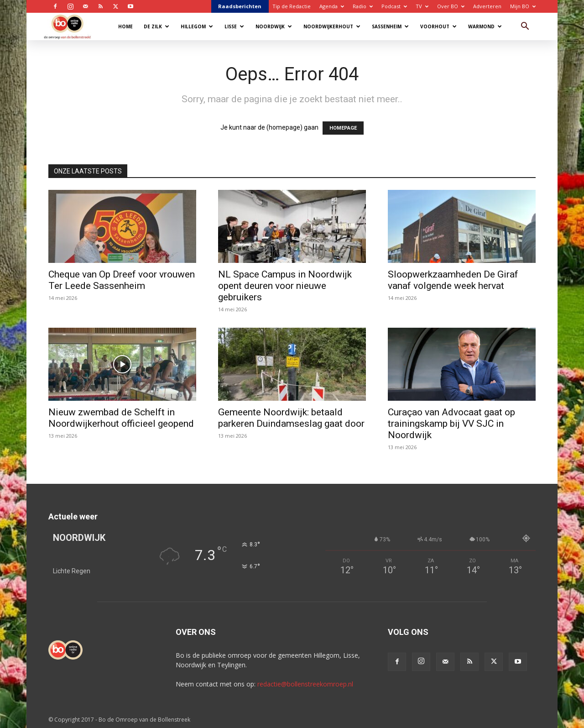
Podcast (394, 6)
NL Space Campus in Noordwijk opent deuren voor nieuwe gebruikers (285, 286)
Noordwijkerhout (332, 26)
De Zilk (156, 26)
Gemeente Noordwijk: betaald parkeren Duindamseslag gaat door (291, 418)
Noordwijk (274, 26)
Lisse (234, 26)
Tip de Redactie (292, 6)
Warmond (485, 26)
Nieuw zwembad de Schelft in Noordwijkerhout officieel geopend (121, 418)
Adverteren (487, 6)
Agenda (332, 6)
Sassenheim (390, 26)
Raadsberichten (240, 6)
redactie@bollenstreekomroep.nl (305, 684)
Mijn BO (523, 6)
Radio (363, 6)
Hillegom (197, 26)
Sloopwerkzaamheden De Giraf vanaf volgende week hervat (453, 280)
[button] (525, 27)
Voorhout (438, 26)
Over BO (451, 6)
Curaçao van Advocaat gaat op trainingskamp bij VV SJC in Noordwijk (451, 424)
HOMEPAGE (343, 128)
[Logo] (72, 26)
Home (125, 26)
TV (422, 6)
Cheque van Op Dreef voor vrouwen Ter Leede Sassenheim (122, 280)
